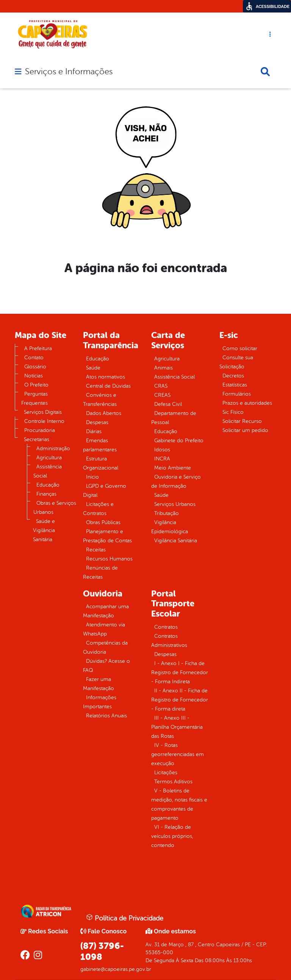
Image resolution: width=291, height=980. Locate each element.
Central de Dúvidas (108, 386)
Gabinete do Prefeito (179, 441)
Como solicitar (240, 348)
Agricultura (49, 458)
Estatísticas (235, 385)
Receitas (96, 550)
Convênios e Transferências (100, 400)
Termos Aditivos (173, 782)
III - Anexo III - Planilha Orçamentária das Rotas (177, 727)
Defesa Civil (168, 404)
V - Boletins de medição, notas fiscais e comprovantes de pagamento (179, 804)
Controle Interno (44, 421)
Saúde (93, 368)
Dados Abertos (104, 413)
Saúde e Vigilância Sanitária (44, 530)
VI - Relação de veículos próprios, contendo (172, 836)
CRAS (161, 386)
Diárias (94, 431)
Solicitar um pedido (245, 430)
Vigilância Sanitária (176, 541)
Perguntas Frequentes (34, 398)
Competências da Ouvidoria (105, 647)
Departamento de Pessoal (174, 418)
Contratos (166, 627)
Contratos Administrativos (169, 641)
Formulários (237, 394)
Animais (163, 368)
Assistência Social (48, 471)
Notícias (34, 376)
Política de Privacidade (125, 918)
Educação (48, 485)
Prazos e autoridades (247, 403)
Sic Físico (233, 412)
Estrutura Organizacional (101, 463)
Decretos (233, 376)
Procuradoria (40, 430)
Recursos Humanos (109, 559)
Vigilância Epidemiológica (170, 527)
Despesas (97, 422)
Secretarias (37, 439)
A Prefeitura (38, 348)
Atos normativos (106, 377)
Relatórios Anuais (106, 716)
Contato (34, 358)
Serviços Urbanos (175, 504)
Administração (53, 449)
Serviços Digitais (43, 412)
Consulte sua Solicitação (236, 362)
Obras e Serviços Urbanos (55, 508)
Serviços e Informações (69, 72)
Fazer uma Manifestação (99, 684)
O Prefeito (36, 385)
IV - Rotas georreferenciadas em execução (178, 754)
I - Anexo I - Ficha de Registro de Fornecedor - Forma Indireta (180, 672)
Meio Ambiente (173, 468)
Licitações (166, 773)
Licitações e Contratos (98, 509)
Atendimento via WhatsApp (104, 629)
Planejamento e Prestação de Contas (107, 536)
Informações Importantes (100, 702)
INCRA (162, 459)
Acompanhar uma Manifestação (106, 611)
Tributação (167, 513)
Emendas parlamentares (100, 445)
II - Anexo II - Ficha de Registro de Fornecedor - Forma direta (180, 700)
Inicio (92, 477)
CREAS (162, 395)
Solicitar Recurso (242, 421)
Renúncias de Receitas (100, 572)
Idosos (162, 450)
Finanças (46, 494)
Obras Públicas (103, 522)
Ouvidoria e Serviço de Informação (176, 481)
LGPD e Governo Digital (105, 491)
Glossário (35, 367)
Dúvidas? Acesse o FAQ (106, 666)
